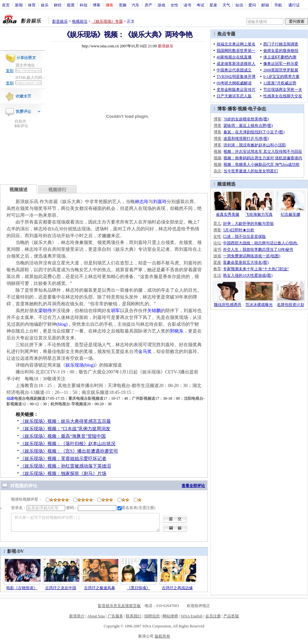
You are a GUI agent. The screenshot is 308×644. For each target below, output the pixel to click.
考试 (200, 5)
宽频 (123, 5)
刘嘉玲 (160, 202)
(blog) (62, 324)
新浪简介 (77, 616)
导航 (278, 5)
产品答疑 (231, 616)
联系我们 (134, 616)
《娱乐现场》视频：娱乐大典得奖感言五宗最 (65, 421)
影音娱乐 (60, 21)
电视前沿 (80, 21)
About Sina (96, 616)
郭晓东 (177, 331)
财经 (58, 5)
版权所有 (162, 636)
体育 (32, 5)
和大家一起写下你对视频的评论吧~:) (85, 522)
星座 (213, 5)
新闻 (19, 5)
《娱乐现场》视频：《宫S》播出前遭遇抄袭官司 (69, 451)
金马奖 (145, 352)
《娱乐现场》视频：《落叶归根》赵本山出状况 (68, 444)
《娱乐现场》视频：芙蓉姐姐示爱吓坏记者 (63, 459)
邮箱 (265, 5)
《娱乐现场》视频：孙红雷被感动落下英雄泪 (65, 466)
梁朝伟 (45, 311)
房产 (148, 5)
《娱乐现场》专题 (107, 21)
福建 (10, 398)
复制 (10, 71)
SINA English (191, 616)
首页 (6, 5)
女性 (174, 5)
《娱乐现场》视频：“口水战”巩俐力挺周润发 (65, 429)
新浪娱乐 (166, 46)
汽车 (136, 5)
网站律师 (170, 616)
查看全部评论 (193, 486)
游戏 (161, 5)
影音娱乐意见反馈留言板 (119, 606)
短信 (239, 5)
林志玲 (142, 202)
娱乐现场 (75, 365)
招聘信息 (152, 616)
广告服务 (115, 616)
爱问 (252, 5)
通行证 (294, 5)
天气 (226, 5)
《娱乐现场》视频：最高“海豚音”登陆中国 (63, 436)
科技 (84, 5)
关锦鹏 (154, 311)
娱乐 (45, 5)
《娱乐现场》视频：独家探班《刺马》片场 (63, 474)
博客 (97, 5)
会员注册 (213, 616)
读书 (187, 5)
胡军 (115, 311)
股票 (71, 5)
